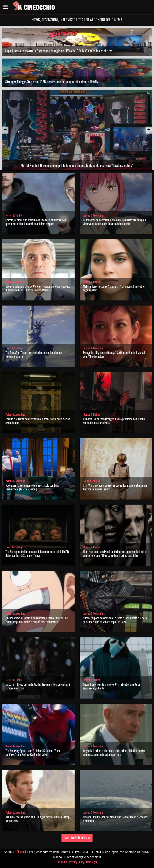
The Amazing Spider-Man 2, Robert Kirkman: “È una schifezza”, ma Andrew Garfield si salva (33, 753)
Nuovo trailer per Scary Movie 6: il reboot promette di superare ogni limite (111, 686)
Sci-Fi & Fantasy (14, 348)
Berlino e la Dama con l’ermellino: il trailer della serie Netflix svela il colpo (38, 421)
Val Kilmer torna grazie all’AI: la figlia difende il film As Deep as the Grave (37, 819)
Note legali (92, 862)
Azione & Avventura (93, 215)
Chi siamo (62, 862)
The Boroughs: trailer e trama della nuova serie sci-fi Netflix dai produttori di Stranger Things (37, 553)
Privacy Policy (77, 862)
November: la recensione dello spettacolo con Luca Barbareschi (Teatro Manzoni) (32, 487)
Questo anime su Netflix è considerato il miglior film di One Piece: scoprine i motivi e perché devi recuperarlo (37, 620)
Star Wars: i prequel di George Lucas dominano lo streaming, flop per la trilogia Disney (115, 487)
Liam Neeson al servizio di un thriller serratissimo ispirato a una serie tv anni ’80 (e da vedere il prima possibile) (114, 553)
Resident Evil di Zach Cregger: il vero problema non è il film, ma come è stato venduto (115, 421)
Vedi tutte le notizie (77, 838)
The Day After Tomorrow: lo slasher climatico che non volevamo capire (34, 354)
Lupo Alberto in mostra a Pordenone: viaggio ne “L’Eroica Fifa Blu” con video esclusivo (59, 51)
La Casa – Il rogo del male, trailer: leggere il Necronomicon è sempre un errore (38, 686)
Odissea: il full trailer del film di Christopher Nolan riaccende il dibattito (115, 819)
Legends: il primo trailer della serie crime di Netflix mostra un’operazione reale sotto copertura (114, 753)
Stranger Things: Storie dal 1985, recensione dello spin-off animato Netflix (52, 82)
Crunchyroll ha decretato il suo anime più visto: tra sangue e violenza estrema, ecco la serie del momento (115, 222)
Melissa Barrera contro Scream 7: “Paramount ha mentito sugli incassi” (114, 288)
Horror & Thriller (14, 215)
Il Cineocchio (22, 852)
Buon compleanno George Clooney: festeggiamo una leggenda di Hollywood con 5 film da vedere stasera (38, 288)
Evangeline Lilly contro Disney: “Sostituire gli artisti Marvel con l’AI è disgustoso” (114, 354)
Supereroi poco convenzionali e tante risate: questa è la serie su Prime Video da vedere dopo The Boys (115, 620)
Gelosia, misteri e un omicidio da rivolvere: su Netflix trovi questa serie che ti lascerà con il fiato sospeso (36, 222)
